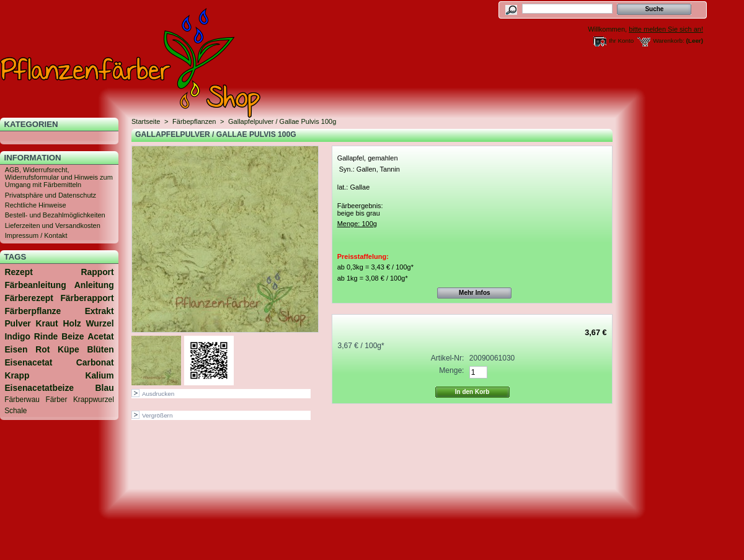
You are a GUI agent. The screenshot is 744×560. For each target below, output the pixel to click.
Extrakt (100, 311)
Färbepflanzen (194, 121)
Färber (56, 400)
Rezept (18, 272)
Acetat (100, 336)
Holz (72, 323)
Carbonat (95, 362)
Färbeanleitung (35, 285)
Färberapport (87, 298)
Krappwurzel (94, 400)
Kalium (99, 375)
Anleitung (94, 285)
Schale (15, 411)
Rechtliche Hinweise (36, 205)
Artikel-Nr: (448, 358)
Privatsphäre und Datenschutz (51, 195)
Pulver (17, 323)
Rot (42, 349)
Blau (105, 388)
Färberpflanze (33, 311)
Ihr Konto (621, 41)
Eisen (16, 349)
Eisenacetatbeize (39, 388)
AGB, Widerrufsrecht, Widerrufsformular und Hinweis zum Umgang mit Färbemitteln (59, 177)
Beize (73, 336)
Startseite (146, 121)
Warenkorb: (669, 41)
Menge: (451, 370)
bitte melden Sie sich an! (666, 29)
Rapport (98, 272)
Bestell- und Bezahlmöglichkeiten (55, 215)
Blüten (101, 349)
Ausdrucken (158, 394)
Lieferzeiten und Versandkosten (53, 225)
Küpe (69, 349)
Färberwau (22, 400)
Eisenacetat (28, 362)
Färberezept (29, 298)
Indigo (17, 336)
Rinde (46, 336)
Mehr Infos (475, 293)
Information (33, 158)
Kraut (46, 323)
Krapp (17, 375)
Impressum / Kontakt (36, 235)
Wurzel (100, 323)
